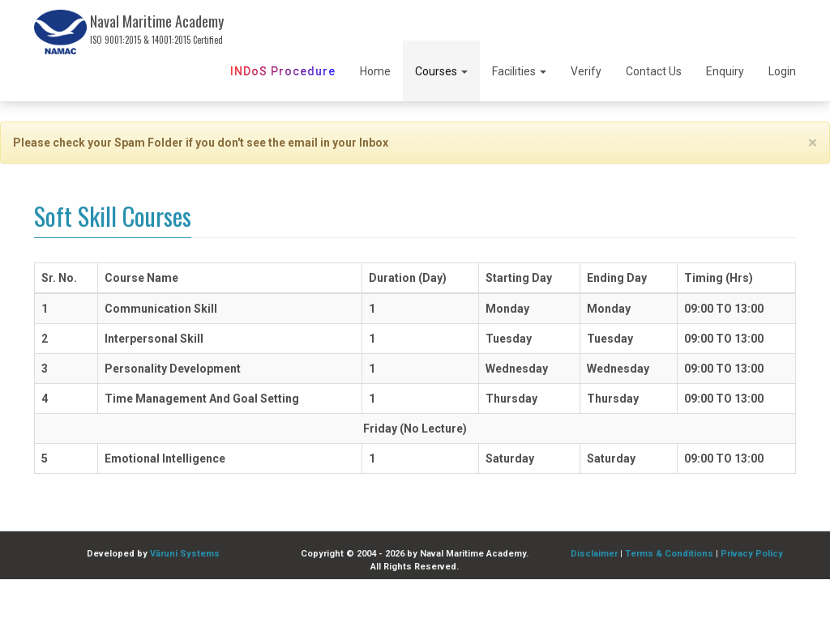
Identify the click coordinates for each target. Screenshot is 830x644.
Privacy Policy (752, 554)
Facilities (519, 71)
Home (375, 71)
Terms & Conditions (669, 554)
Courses (441, 71)
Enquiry (725, 71)
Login (782, 71)
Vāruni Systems (185, 554)
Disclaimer (594, 554)
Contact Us (654, 71)
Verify (586, 71)
